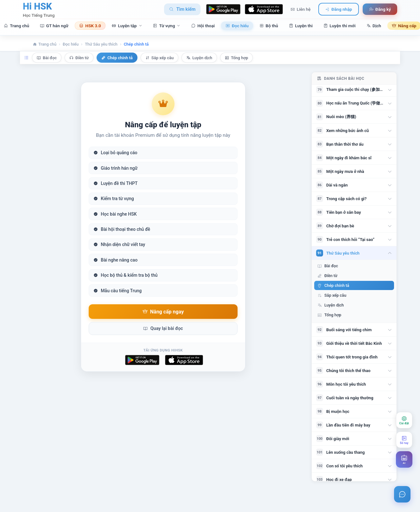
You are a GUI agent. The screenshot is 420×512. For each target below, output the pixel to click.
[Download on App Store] (264, 9)
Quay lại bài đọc (163, 329)
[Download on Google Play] (223, 9)
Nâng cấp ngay (163, 312)
